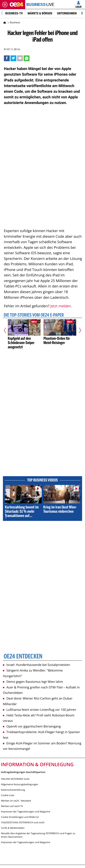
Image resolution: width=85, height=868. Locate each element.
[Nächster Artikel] (78, 330)
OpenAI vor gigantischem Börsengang (32, 726)
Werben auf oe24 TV (12, 806)
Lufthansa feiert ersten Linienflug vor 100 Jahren (39, 710)
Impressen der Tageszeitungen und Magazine (26, 812)
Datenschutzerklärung (13, 790)
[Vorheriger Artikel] (7, 330)
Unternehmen (67, 13)
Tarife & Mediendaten (13, 828)
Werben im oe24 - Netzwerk (16, 801)
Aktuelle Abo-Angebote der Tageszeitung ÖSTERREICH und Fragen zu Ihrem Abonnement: (38, 835)
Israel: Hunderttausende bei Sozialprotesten (36, 665)
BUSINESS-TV (14, 13)
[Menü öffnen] (5, 4)
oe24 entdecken (23, 657)
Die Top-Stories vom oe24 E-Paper (34, 315)
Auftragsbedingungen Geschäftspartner (23, 772)
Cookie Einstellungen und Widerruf (20, 817)
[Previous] (3, 14)
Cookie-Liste (8, 795)
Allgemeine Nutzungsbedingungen (20, 784)
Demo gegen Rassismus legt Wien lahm (33, 682)
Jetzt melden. (61, 306)
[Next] (82, 14)
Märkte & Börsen (40, 13)
